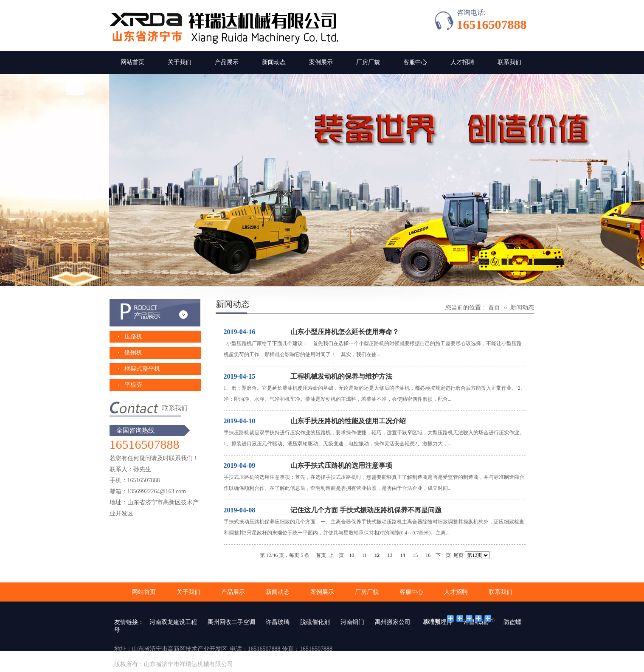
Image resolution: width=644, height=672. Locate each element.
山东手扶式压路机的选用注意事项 (340, 465)
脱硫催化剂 (315, 622)
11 (364, 555)
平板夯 (133, 385)
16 (428, 555)
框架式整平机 (142, 369)
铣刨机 (133, 353)
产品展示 (227, 62)
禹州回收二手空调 (231, 622)
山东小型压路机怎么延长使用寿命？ (344, 332)
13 (390, 555)
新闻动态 (274, 62)
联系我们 (509, 62)
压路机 (133, 336)
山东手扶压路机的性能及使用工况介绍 (347, 421)
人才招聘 (462, 62)
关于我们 (180, 62)
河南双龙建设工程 (173, 622)
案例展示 (321, 62)
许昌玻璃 (278, 622)
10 (352, 555)
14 (402, 555)
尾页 (458, 555)
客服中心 (415, 62)
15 (415, 555)
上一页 (336, 555)
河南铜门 (352, 622)
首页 (494, 308)
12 (377, 555)
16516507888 (492, 24)
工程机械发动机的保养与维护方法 (340, 376)
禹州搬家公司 (393, 622)
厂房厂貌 (368, 62)
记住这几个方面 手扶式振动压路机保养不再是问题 (365, 510)
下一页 (443, 555)
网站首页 (132, 62)
